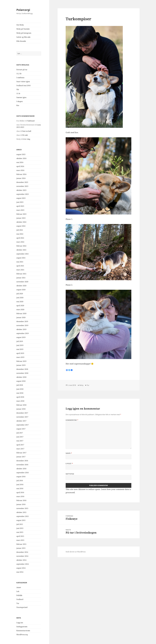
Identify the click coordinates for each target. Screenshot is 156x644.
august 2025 (21, 154)
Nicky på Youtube (23, 29)
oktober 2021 (21, 250)
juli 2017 (20, 433)
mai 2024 (20, 162)
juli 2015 (20, 524)
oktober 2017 (21, 421)
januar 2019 (21, 365)
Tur (18, 603)
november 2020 (22, 282)
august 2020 (21, 290)
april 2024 (20, 166)
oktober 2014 (21, 560)
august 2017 (21, 429)
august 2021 (21, 258)
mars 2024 (20, 170)
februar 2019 (21, 361)
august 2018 (21, 381)
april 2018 (20, 397)
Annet (19, 587)
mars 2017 (20, 449)
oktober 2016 (21, 469)
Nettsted (70, 474)
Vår (18, 89)
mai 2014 (20, 572)
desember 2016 (22, 461)
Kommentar (72, 420)
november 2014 (22, 556)
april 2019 (20, 353)
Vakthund (31, 121)
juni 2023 (20, 202)
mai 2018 (20, 393)
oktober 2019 (21, 329)
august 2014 (21, 568)
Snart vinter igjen (23, 82)
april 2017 (20, 445)
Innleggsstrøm (22, 627)
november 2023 (22, 186)
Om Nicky (20, 25)
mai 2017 (20, 441)
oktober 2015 (21, 512)
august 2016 (21, 477)
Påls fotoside (21, 41)
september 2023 (23, 194)
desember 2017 (22, 413)
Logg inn (20, 623)
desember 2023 (22, 182)
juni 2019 (20, 345)
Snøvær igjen (21, 97)
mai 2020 (20, 302)
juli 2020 (20, 294)
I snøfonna (20, 78)
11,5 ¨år (19, 74)
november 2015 (22, 508)
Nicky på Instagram (24, 33)
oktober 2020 (21, 286)
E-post (69, 464)
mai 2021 (20, 262)
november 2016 (22, 465)
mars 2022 (20, 242)
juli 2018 (20, 385)
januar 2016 (21, 504)
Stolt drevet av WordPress (76, 552)
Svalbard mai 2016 (23, 86)
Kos (18, 105)
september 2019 (23, 333)
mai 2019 (20, 349)
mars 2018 (20, 401)
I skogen (20, 101)
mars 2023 (20, 210)
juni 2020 (20, 298)
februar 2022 (21, 246)
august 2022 (21, 226)
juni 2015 (20, 528)
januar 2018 (21, 409)
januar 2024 (21, 178)
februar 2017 (21, 453)
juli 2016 (20, 481)
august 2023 (21, 198)
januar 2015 (21, 548)
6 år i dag (27, 139)
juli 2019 (20, 341)
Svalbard (20, 599)
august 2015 (21, 520)
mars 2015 (20, 540)
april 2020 (20, 306)
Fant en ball (27, 131)
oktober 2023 (21, 190)
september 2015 (23, 516)
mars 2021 (20, 270)
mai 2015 (20, 532)
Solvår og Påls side (23, 37)
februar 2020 (21, 313)
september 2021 (23, 254)
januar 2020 (21, 317)
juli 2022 (20, 230)
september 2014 (23, 564)
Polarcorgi (23, 10)
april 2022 (20, 238)
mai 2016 (20, 488)
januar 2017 (21, 457)
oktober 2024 (21, 158)
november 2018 (22, 373)
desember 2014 (22, 552)
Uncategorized (22, 607)
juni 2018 (20, 389)
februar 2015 (21, 544)
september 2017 (23, 425)
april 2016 (20, 492)
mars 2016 (20, 496)
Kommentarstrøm (23, 631)
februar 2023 (21, 214)
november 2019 (22, 325)
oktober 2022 (21, 222)
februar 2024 (21, 174)
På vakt (25, 135)
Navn (69, 453)
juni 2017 (20, 437)
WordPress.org (22, 635)
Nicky (81, 385)
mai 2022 (20, 234)
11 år (18, 93)
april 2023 (20, 206)
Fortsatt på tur (22, 70)
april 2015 (20, 536)
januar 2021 (21, 278)
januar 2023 (21, 218)
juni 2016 (20, 485)
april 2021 (20, 266)
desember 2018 (22, 369)
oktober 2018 (21, 377)
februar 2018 (21, 405)
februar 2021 (21, 274)
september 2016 (23, 473)
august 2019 (21, 337)
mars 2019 (20, 357)
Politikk (19, 595)
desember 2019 (22, 321)
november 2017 (22, 417)
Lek (18, 591)
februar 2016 (21, 500)
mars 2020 (20, 310)
